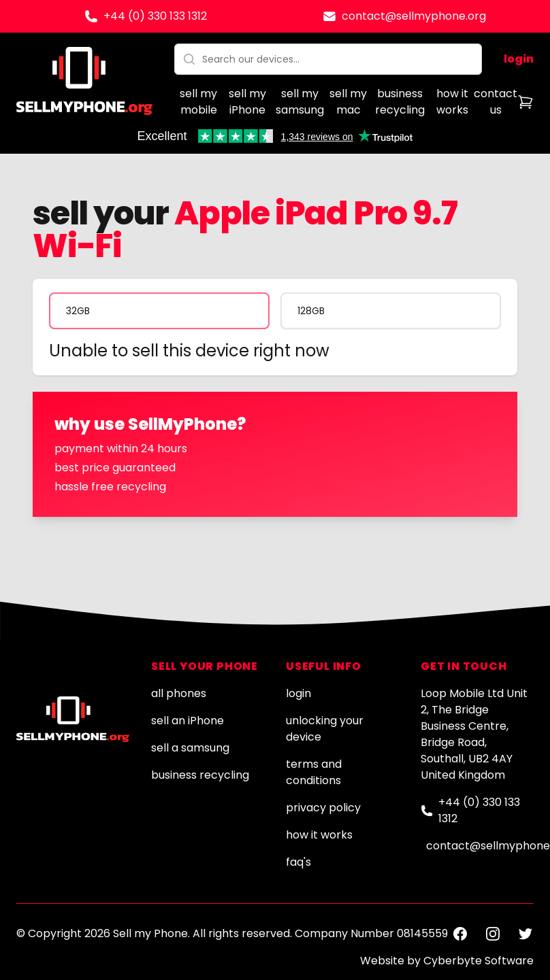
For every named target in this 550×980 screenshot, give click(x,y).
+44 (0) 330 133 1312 (155, 16)
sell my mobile (198, 102)
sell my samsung (300, 102)
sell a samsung (190, 748)
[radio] (159, 311)
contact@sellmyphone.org (414, 16)
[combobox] (328, 59)
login (519, 59)
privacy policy (323, 808)
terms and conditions (314, 772)
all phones (179, 693)
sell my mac (348, 102)
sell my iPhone (247, 102)
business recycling (400, 102)
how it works (452, 102)
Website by (447, 961)
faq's (298, 862)
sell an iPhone (188, 721)
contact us (496, 102)
